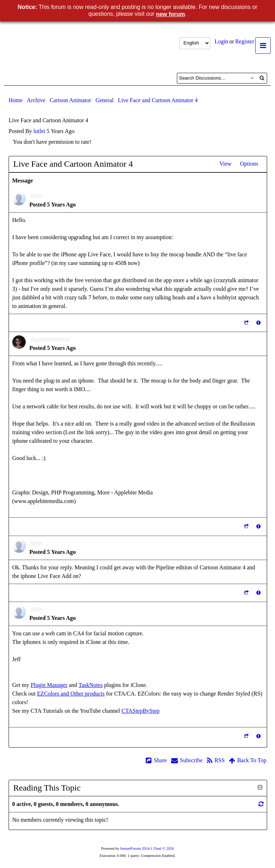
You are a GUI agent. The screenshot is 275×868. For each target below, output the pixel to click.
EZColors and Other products (71, 694)
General (105, 100)
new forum (171, 14)
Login (221, 41)
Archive (36, 100)
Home (16, 100)
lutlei (39, 131)
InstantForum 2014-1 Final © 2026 (147, 848)
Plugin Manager (49, 685)
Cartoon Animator (71, 100)
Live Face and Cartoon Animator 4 (158, 100)
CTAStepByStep (140, 711)
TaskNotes (90, 685)
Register (245, 41)
